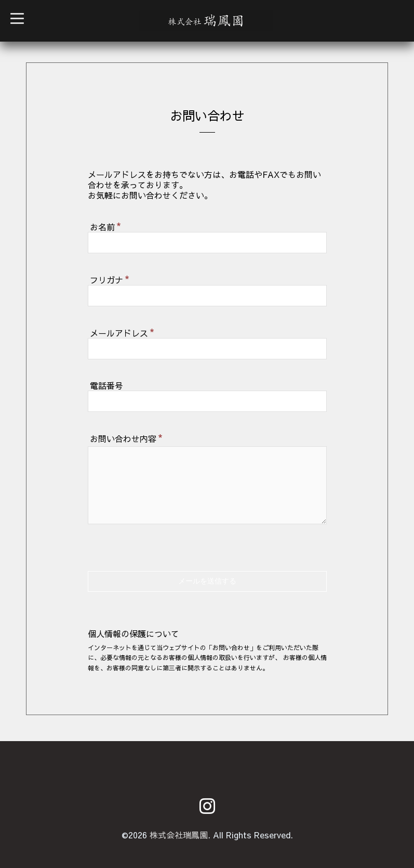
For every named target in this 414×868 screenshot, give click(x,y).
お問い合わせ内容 (126, 438)
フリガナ (110, 279)
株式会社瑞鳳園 (179, 835)
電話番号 (106, 385)
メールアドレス (122, 332)
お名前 (105, 226)
